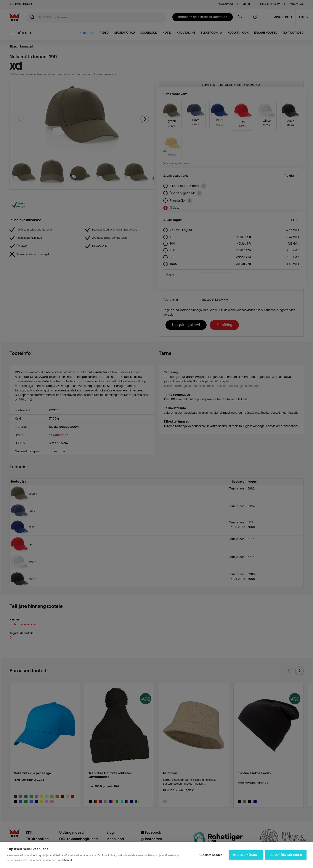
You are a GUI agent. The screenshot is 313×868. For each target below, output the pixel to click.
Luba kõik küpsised (286, 855)
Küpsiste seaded (210, 855)
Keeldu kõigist (246, 855)
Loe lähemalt (64, 860)
